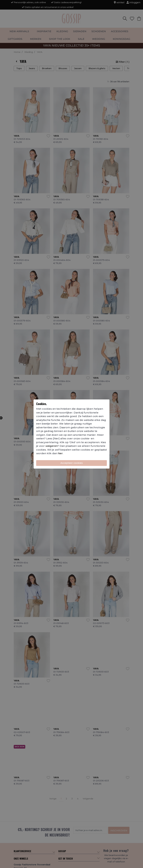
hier (60, 453)
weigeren (51, 446)
